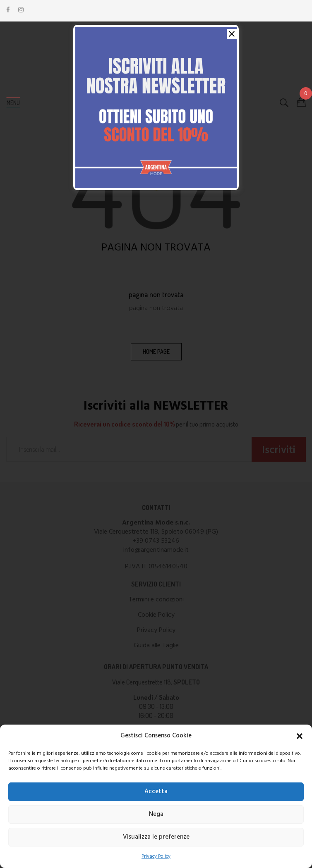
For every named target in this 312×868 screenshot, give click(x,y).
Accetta (156, 792)
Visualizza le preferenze (156, 837)
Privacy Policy (156, 856)
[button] (300, 736)
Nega (156, 814)
